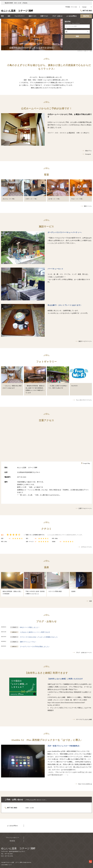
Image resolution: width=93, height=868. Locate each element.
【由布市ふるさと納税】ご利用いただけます (65, 679)
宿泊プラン (87, 151)
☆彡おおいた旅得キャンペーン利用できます (35, 632)
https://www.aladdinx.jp (83, 784)
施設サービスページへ (84, 341)
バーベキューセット (56, 269)
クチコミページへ (85, 547)
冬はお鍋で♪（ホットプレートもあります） (65, 305)
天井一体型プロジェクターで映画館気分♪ (64, 746)
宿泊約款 (12, 841)
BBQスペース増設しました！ (30, 627)
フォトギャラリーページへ (82, 400)
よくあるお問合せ (12, 826)
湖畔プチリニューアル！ (28, 642)
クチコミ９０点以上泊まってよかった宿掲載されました (39, 637)
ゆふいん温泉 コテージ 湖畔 (18, 848)
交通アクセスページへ (84, 508)
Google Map (86, 464)
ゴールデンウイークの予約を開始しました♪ (35, 647)
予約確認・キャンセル (71, 7)
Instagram (86, 154)
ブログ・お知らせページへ (82, 653)
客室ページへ (86, 206)
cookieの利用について (6, 865)
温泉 (89, 601)
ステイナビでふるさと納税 (82, 719)
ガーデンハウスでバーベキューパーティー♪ (65, 232)
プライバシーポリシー (12, 838)
